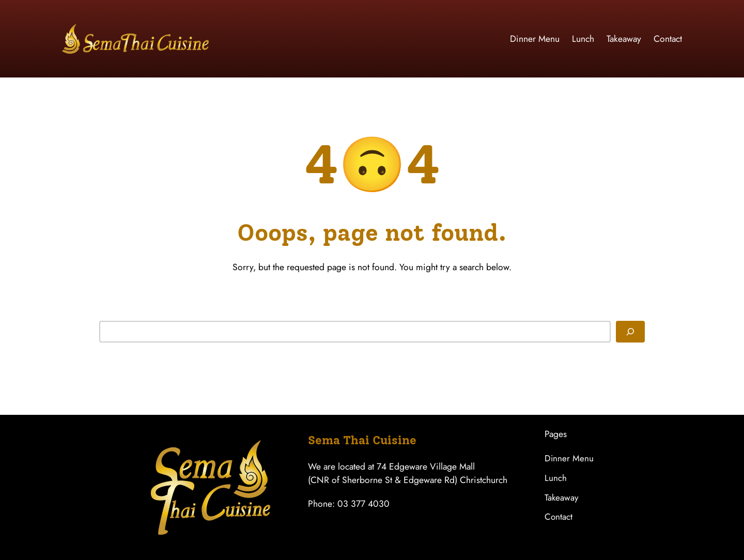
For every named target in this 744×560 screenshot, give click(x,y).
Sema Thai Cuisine (362, 440)
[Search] (630, 332)
